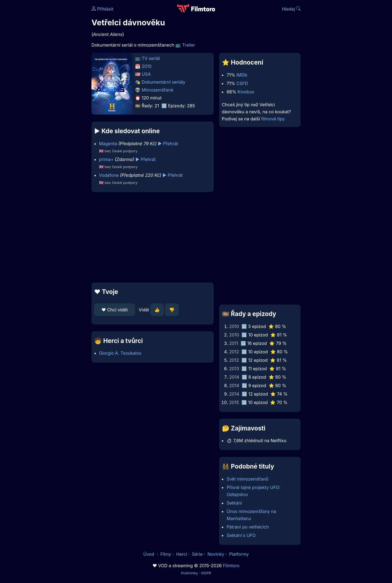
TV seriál (151, 58)
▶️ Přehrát (168, 144)
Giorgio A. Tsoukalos (120, 353)
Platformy (239, 554)
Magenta (108, 144)
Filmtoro (231, 566)
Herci (182, 554)
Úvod (149, 554)
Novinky (216, 554)
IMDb (242, 75)
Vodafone (109, 175)
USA (146, 74)
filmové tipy (273, 119)
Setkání (234, 503)
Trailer (189, 45)
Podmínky (189, 573)
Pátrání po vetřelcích (248, 527)
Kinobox (246, 92)
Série (197, 554)
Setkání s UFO (241, 535)
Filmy (166, 554)
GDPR (206, 573)
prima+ (106, 159)
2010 (147, 66)
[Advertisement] (52, 84)
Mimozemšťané (158, 90)
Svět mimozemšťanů (247, 479)
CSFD (242, 83)
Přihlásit (102, 9)
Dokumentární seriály (164, 82)
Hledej (291, 9)
